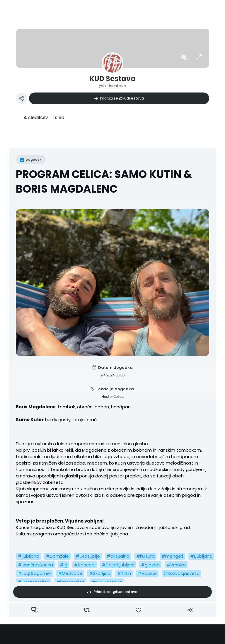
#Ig (64, 565)
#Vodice (147, 573)
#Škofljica (100, 573)
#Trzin (124, 573)
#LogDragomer (35, 573)
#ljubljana (29, 556)
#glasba (150, 565)
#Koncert (85, 565)
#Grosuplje (88, 556)
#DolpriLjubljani (118, 565)
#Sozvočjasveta (181, 573)
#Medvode (70, 573)
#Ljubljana (201, 556)
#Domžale (57, 556)
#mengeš (172, 556)
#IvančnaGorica (35, 565)
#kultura (145, 556)
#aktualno (118, 556)
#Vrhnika (176, 565)
